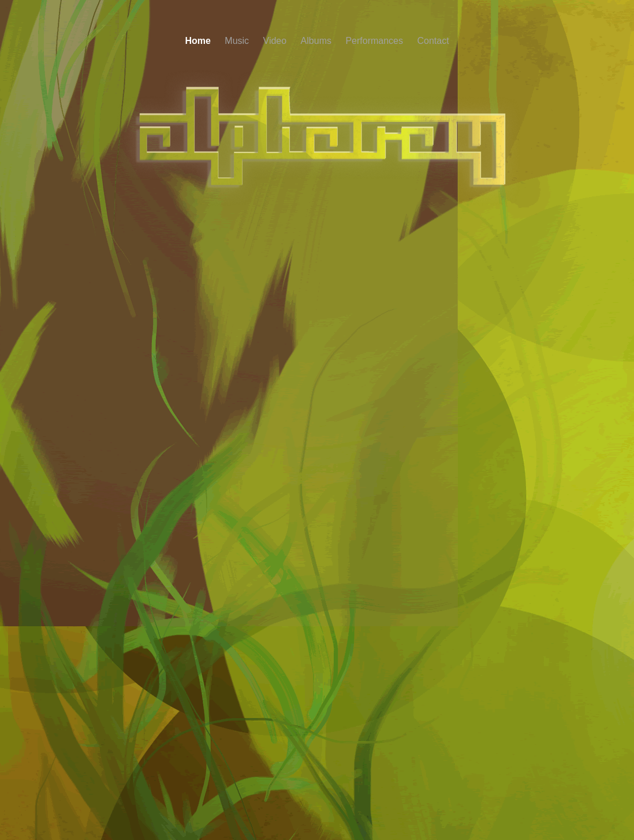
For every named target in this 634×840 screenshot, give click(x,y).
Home (199, 41)
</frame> (317, 340)
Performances (375, 41)
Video (276, 41)
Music (238, 41)
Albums (318, 41)
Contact (433, 41)
